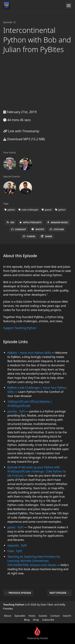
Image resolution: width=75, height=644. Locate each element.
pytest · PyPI (16, 527)
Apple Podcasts (31, 222)
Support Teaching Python (20, 328)
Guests (43, 616)
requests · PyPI (17, 545)
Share (46, 236)
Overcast (19, 229)
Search (67, 616)
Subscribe (48, 620)
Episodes (20, 616)
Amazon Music (58, 222)
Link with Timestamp (21, 131)
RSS (10, 222)
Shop (36, 620)
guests (47, 210)
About (8, 616)
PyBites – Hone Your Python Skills (29, 353)
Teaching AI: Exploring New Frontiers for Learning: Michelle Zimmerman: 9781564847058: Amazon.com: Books (34, 561)
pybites (10, 210)
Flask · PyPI (15, 551)
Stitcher (57, 229)
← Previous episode (18, 593)
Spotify (38, 229)
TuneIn (29, 236)
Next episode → (59, 593)
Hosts (32, 616)
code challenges (28, 210)
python (60, 210)
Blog (27, 620)
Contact (55, 616)
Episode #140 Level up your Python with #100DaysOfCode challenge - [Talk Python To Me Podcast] (37, 471)
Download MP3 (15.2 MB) (24, 139)
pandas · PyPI (17, 411)
